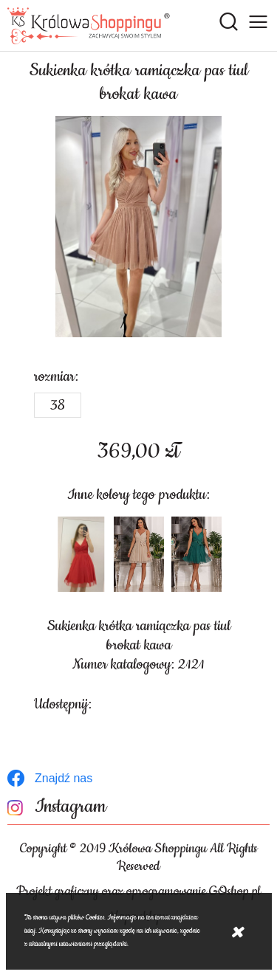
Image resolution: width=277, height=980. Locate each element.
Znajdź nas (64, 778)
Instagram (71, 807)
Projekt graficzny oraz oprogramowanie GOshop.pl (138, 891)
